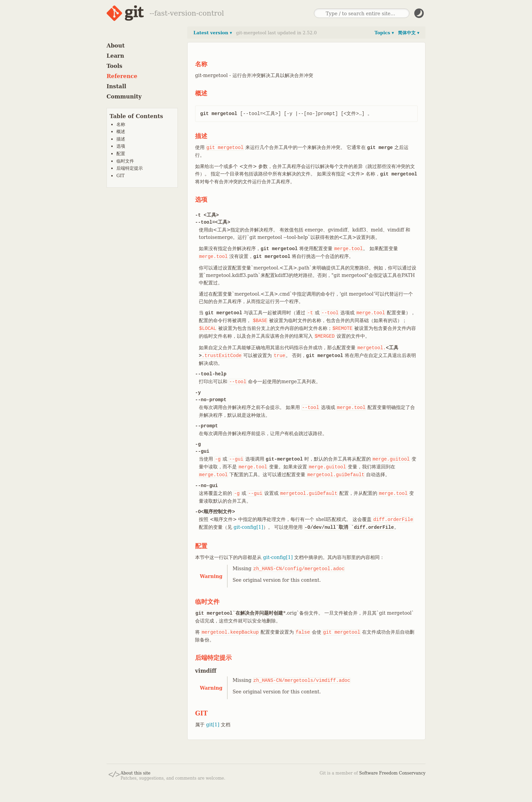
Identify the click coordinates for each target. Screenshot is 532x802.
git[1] (213, 725)
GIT (120, 176)
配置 (121, 154)
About (116, 46)
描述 (121, 139)
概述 (121, 132)
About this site (135, 773)
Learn (115, 56)
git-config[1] (248, 527)
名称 (121, 124)
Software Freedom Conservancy (392, 773)
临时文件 (125, 161)
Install (116, 86)
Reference (122, 76)
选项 (121, 146)
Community (124, 97)
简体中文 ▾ (409, 33)
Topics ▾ (384, 33)
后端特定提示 (130, 168)
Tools (115, 66)
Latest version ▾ (213, 33)
